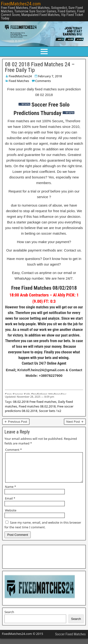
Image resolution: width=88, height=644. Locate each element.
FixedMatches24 (20, 76)
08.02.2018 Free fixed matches (35, 402)
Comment (13, 450)
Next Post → (75, 422)
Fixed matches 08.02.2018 (37, 406)
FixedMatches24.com (21, 4)
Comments (43, 81)
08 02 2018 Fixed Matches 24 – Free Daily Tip (40, 67)
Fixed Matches (19, 81)
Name (10, 492)
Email (10, 504)
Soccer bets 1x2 (50, 411)
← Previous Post (16, 422)
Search (9, 618)
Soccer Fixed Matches (70, 640)
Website (11, 516)
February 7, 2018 (50, 76)
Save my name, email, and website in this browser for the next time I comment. (43, 530)
